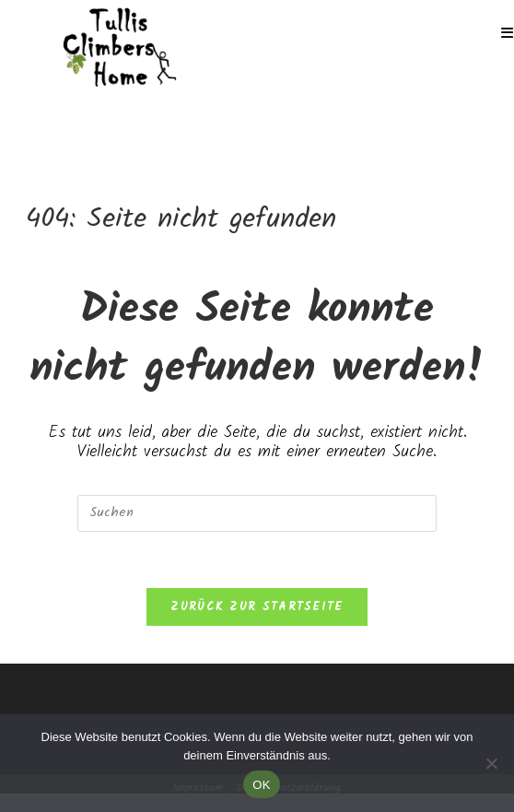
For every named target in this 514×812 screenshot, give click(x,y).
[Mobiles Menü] (508, 34)
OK (261, 785)
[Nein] (491, 763)
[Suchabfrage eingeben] (257, 513)
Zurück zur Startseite (257, 607)
